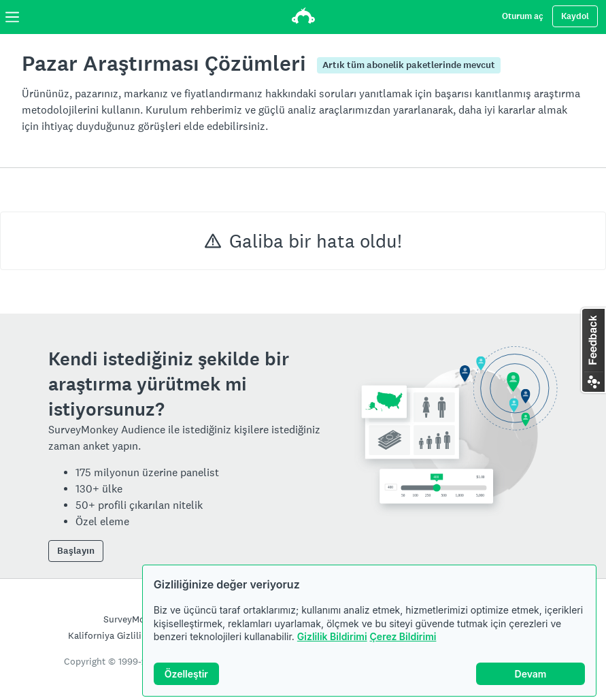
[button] (593, 350)
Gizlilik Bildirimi (332, 636)
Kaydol (575, 16)
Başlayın (76, 551)
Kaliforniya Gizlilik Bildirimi (127, 635)
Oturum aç (523, 16)
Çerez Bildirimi (403, 636)
